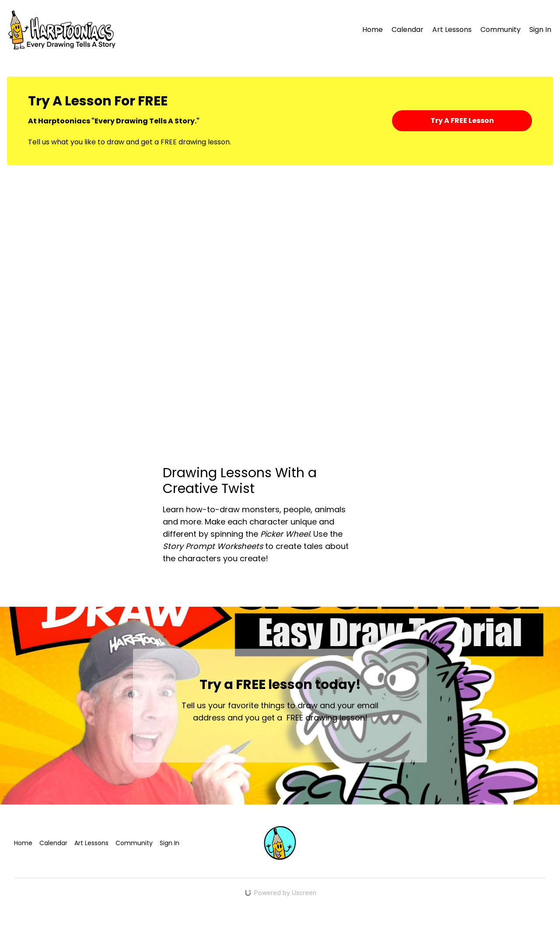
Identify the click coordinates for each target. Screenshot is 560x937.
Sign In (540, 30)
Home (373, 30)
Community (500, 30)
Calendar (408, 30)
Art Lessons (452, 30)
